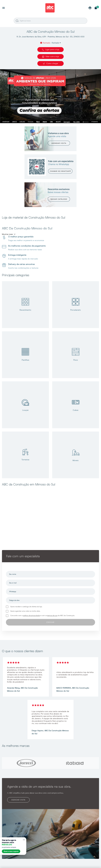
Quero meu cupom (11, 851)
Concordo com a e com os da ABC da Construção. (43, 615)
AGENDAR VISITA (18, 800)
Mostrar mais (7, 234)
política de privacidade (31, 615)
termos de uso (52, 615)
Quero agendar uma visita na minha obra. (25, 611)
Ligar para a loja (51, 49)
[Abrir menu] (4, 8)
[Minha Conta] (90, 8)
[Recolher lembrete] (24, 840)
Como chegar (50, 63)
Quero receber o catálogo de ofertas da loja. (26, 607)
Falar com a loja (51, 56)
